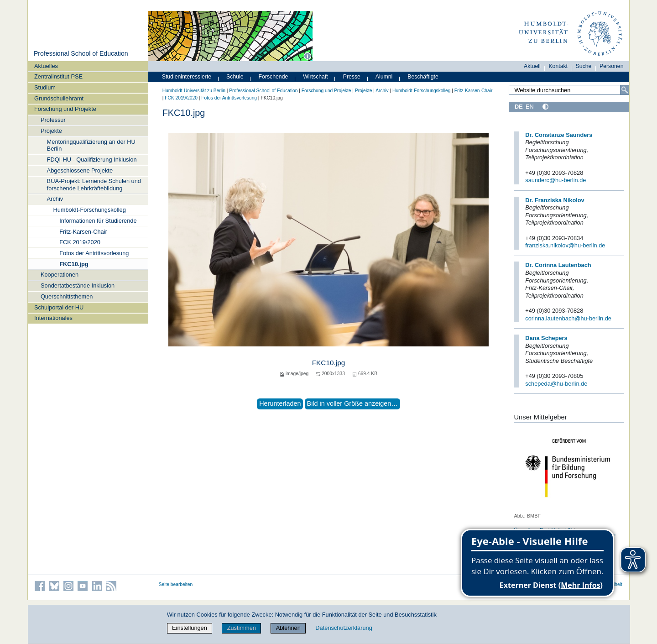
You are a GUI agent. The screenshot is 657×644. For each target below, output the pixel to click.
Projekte (51, 131)
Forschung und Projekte (65, 109)
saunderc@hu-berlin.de (555, 180)
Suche (584, 66)
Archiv (55, 199)
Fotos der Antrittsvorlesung (94, 253)
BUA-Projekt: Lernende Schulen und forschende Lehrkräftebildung (94, 184)
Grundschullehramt (59, 98)
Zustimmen (242, 628)
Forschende (274, 77)
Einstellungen (190, 628)
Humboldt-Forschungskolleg (89, 210)
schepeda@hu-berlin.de (556, 384)
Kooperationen (60, 275)
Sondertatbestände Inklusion (78, 285)
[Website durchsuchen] (569, 90)
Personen (612, 66)
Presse (352, 77)
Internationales (53, 318)
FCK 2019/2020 (80, 242)
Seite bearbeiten (176, 584)
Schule (235, 77)
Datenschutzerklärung (344, 628)
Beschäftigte (423, 77)
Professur (53, 120)
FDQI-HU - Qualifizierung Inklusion (92, 160)
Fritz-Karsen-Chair (83, 232)
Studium (45, 87)
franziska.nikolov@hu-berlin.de (565, 245)
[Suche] (625, 90)
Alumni (384, 77)
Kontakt (558, 66)
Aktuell (532, 66)
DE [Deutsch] (519, 107)
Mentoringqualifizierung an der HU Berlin (91, 145)
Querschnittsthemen (67, 296)
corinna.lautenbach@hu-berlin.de (568, 318)
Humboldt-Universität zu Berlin (194, 91)
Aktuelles (46, 66)
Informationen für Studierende (98, 221)
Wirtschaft (315, 77)
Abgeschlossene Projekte (80, 170)
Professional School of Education (81, 53)
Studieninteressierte (187, 77)
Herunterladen (280, 403)
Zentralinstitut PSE (58, 76)
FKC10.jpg (74, 264)
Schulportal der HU (59, 307)
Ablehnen (288, 628)
